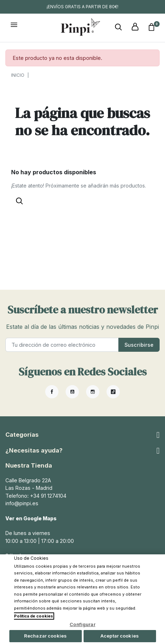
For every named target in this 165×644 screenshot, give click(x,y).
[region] (82, 599)
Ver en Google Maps (32, 518)
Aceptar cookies (120, 636)
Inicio (18, 75)
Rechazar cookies (45, 636)
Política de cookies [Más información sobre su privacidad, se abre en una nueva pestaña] (34, 616)
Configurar (82, 624)
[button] (118, 27)
